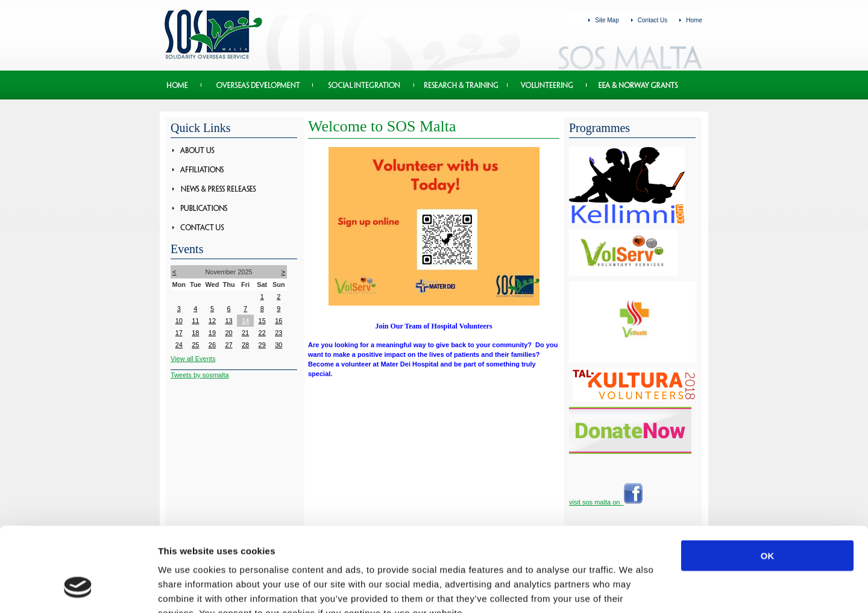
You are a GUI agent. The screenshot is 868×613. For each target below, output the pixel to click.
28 (245, 345)
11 (195, 321)
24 (179, 345)
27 (228, 345)
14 (245, 321)
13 (228, 321)
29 (262, 345)
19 (212, 333)
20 (228, 333)
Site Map (607, 20)
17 (179, 333)
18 (195, 333)
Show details (633, 589)
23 (278, 333)
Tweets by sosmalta (200, 375)
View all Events (193, 359)
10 (179, 321)
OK (768, 483)
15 (262, 321)
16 (278, 321)
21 (245, 333)
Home (694, 20)
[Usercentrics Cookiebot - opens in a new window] (78, 589)
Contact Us (653, 20)
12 (212, 321)
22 (262, 333)
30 (278, 345)
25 (195, 345)
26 (212, 345)
